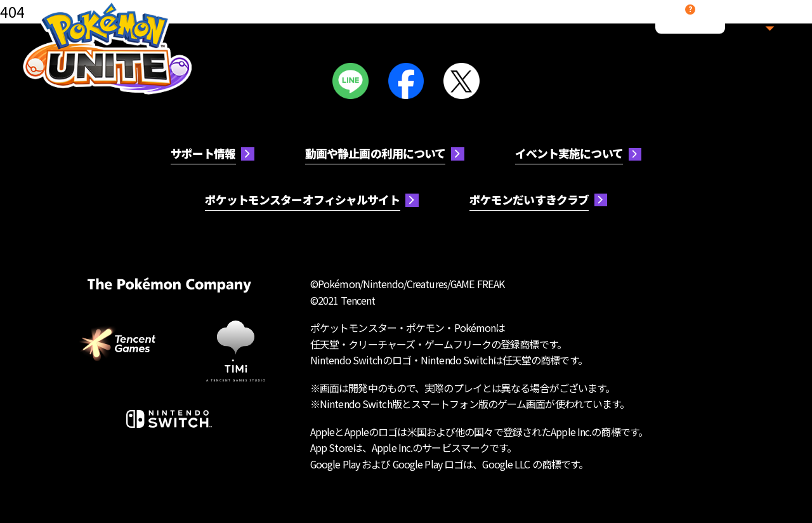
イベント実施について (569, 153)
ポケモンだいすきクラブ (529, 199)
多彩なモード (535, 22)
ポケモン (303, 22)
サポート (690, 29)
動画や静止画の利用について (375, 153)
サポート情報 (203, 153)
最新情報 (613, 22)
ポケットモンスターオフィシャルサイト (303, 199)
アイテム (458, 22)
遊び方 (225, 22)
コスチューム (380, 22)
